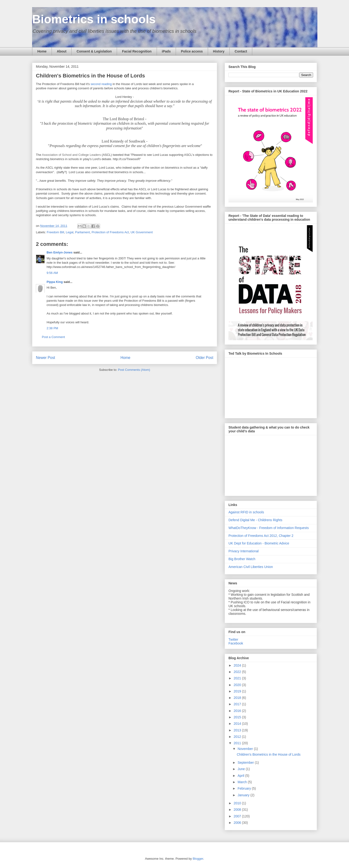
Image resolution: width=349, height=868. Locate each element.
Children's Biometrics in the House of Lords (269, 754)
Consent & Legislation (94, 51)
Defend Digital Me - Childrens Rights (255, 520)
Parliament (82, 232)
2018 (238, 698)
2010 (238, 803)
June (242, 769)
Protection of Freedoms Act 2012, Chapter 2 (261, 536)
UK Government (142, 232)
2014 (238, 724)
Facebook (236, 643)
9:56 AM (52, 273)
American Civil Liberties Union (251, 567)
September (246, 763)
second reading (101, 84)
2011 (238, 743)
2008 (238, 810)
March (243, 782)
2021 (238, 678)
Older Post (204, 358)
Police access (192, 51)
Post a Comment (53, 337)
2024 (238, 665)
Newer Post (46, 358)
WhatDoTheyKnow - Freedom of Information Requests (269, 528)
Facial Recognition (137, 51)
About (62, 51)
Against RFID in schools (246, 512)
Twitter (233, 639)
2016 (238, 711)
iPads (166, 51)
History (219, 51)
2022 (238, 672)
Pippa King (55, 282)
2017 (238, 704)
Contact (241, 51)
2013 (238, 730)
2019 (238, 691)
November (246, 749)
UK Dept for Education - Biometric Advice (259, 543)
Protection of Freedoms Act (110, 232)
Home (42, 51)
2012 (238, 737)
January (244, 795)
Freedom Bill (56, 232)
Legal (70, 232)
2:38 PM (52, 328)
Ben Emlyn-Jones (60, 252)
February (245, 788)
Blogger (198, 859)
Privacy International (244, 551)
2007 (238, 816)
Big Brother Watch (242, 559)
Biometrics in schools (94, 19)
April (241, 776)
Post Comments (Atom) (134, 370)
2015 (238, 717)
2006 (238, 823)
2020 (238, 685)
